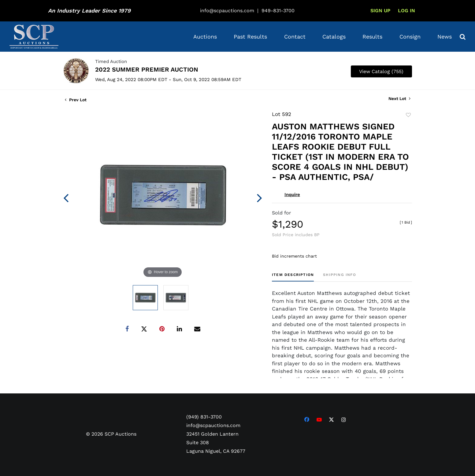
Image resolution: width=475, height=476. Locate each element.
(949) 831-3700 (204, 417)
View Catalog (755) (381, 71)
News (445, 37)
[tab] (293, 277)
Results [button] (372, 37)
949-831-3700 (278, 11)
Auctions (205, 37)
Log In (406, 11)
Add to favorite (408, 115)
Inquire (292, 195)
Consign (410, 37)
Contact (295, 37)
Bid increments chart (294, 256)
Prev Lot (76, 100)
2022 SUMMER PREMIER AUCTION (147, 69)
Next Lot (399, 99)
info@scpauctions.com (227, 11)
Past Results (250, 37)
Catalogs (334, 37)
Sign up (380, 11)
